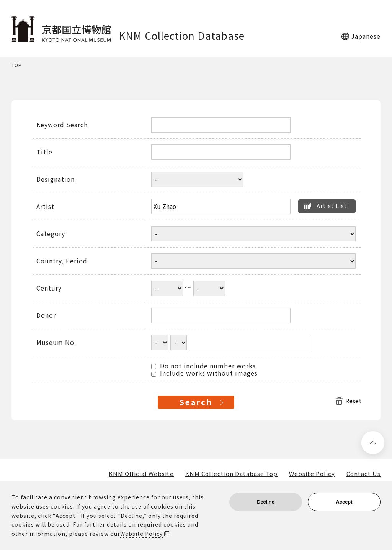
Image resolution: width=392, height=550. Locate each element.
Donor (46, 315)
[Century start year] (167, 288)
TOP (17, 65)
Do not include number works (203, 366)
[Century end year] (209, 288)
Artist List (332, 206)
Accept (344, 502)
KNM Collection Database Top (231, 474)
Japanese (366, 36)
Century (49, 288)
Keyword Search (62, 125)
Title (44, 152)
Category (51, 234)
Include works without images (204, 373)
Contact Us (363, 474)
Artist (45, 207)
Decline (266, 502)
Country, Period (62, 261)
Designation (56, 179)
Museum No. (56, 343)
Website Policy (312, 474)
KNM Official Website (141, 474)
